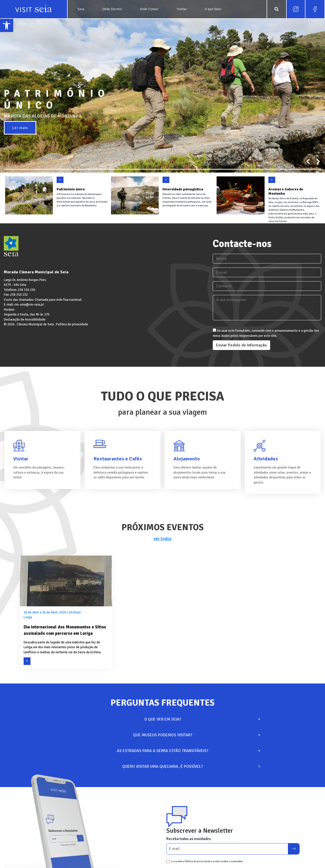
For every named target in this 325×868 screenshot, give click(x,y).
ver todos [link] (163, 539)
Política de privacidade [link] (72, 324)
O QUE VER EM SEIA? (202, 719)
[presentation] (308, 162)
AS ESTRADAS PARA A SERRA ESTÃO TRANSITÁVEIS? (188, 751)
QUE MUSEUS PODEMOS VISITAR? (196, 735)
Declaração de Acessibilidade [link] (25, 320)
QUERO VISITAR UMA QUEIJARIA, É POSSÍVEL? (191, 766)
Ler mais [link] (20, 128)
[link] (7, 25)
